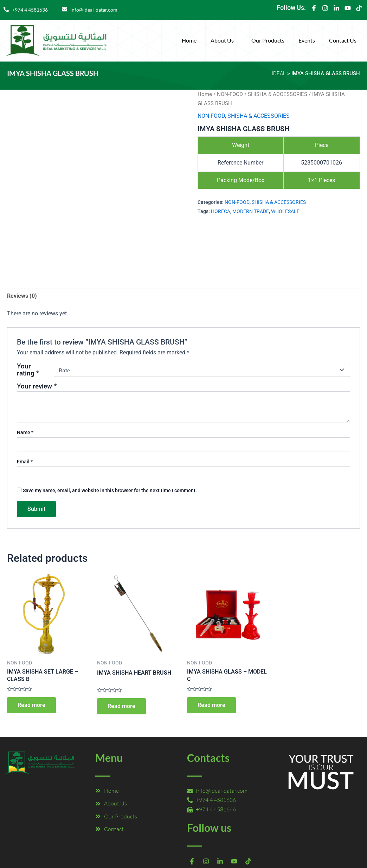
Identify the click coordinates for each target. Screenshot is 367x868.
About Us (222, 40)
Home (189, 40)
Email (25, 462)
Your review (37, 386)
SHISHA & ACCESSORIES (278, 94)
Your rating (28, 370)
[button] (224, 40)
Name (25, 432)
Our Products (268, 40)
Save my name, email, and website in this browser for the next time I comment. (110, 490)
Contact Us (343, 40)
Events (307, 40)
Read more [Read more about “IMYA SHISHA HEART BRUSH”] (121, 706)
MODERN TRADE (251, 211)
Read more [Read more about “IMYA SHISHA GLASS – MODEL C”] (211, 705)
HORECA (221, 211)
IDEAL (279, 73)
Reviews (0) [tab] (22, 296)
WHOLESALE (285, 211)
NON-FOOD (230, 94)
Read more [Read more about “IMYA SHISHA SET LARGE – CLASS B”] (31, 705)
